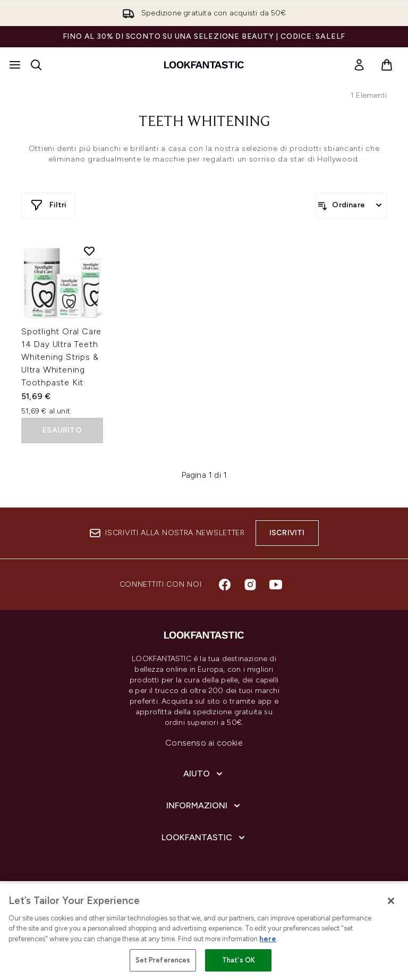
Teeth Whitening (204, 122)
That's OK (239, 960)
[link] (359, 65)
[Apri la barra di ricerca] (36, 65)
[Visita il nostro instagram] (250, 585)
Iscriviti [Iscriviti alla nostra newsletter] (287, 533)
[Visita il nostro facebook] (225, 585)
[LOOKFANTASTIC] (204, 838)
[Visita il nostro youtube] (276, 585)
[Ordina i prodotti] (351, 205)
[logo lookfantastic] (204, 65)
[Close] (391, 901)
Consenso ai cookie (204, 743)
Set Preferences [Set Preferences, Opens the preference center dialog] (163, 960)
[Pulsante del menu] (15, 65)
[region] (204, 932)
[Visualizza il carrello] (387, 65)
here (268, 939)
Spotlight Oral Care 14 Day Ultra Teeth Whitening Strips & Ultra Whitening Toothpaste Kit (61, 357)
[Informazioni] (204, 806)
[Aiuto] (204, 774)
